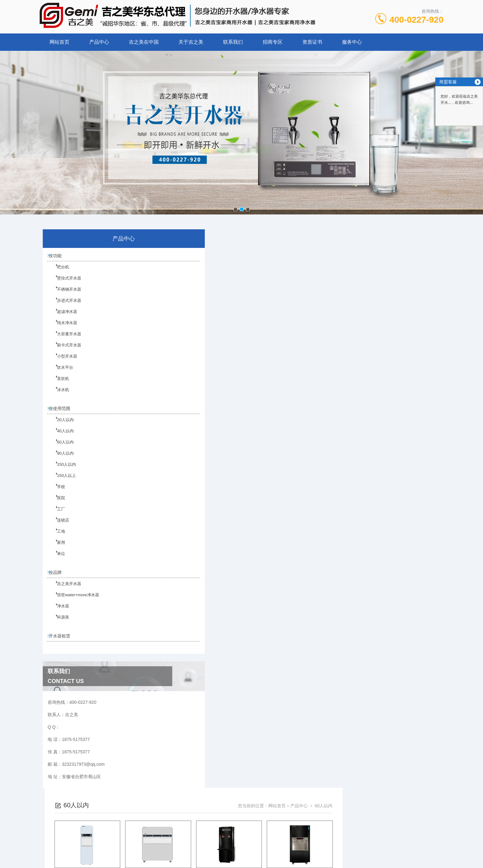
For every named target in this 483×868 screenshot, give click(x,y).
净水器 (59, 615)
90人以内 (61, 461)
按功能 (57, 257)
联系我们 (233, 42)
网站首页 (59, 42)
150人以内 (62, 472)
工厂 (57, 517)
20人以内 (61, 427)
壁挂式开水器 (65, 284)
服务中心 (352, 42)
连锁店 (59, 528)
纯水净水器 (63, 328)
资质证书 (312, 42)
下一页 (312, 532)
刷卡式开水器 (65, 351)
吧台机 (59, 273)
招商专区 (273, 42)
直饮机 (59, 384)
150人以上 (62, 483)
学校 (57, 494)
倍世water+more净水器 (73, 604)
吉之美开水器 (65, 593)
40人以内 (61, 438)
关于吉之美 (191, 42)
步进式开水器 (65, 306)
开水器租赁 (62, 642)
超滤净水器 (63, 317)
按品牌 (57, 577)
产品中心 (99, 42)
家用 (57, 550)
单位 (57, 561)
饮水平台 (61, 373)
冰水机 (59, 395)
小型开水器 (63, 362)
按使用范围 (62, 411)
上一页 (277, 532)
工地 (57, 539)
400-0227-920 (416, 20)
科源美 (59, 627)
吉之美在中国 (144, 42)
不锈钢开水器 (65, 295)
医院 (57, 505)
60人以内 (61, 450)
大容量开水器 (65, 340)
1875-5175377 (219, 820)
